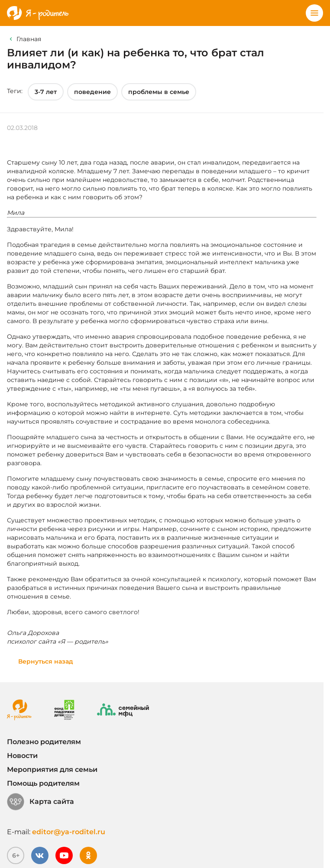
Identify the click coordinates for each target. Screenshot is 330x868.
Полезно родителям (44, 742)
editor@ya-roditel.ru (69, 832)
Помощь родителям (43, 783)
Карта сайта (40, 802)
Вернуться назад (46, 661)
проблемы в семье (159, 92)
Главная (29, 39)
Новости (22, 756)
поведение (92, 92)
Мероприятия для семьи (52, 769)
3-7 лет (46, 92)
